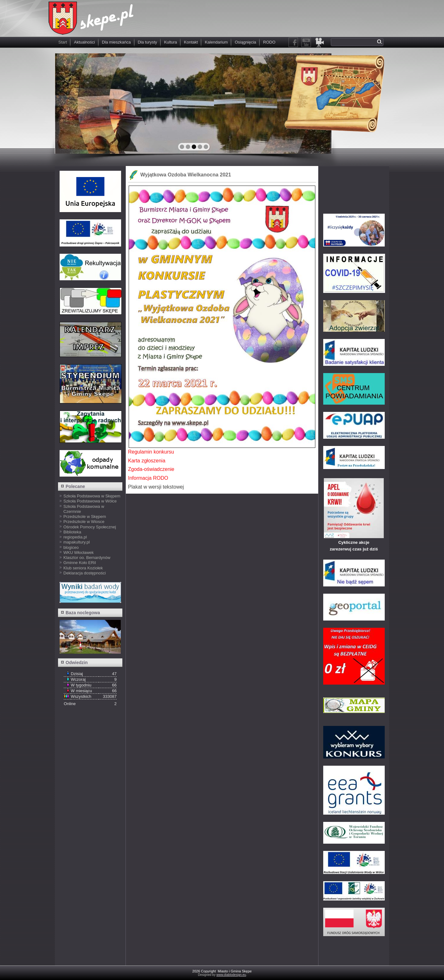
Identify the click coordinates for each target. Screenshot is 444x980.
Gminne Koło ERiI (80, 563)
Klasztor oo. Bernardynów (87, 558)
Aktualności (84, 42)
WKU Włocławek (79, 552)
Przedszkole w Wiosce (84, 522)
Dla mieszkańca (116, 42)
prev (73, 103)
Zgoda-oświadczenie (151, 469)
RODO (269, 42)
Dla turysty (147, 42)
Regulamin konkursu (151, 452)
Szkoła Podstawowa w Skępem (92, 496)
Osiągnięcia (245, 42)
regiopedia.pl (75, 537)
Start (63, 42)
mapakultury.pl (77, 542)
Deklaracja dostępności (85, 573)
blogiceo (71, 547)
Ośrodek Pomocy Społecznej (90, 527)
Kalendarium (216, 42)
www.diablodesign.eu (231, 975)
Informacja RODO (148, 478)
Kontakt (191, 42)
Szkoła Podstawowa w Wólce (90, 501)
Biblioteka (72, 532)
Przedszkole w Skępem (85, 517)
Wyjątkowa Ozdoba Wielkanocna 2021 (186, 175)
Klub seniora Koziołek (83, 568)
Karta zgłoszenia (147, 461)
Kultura (170, 42)
